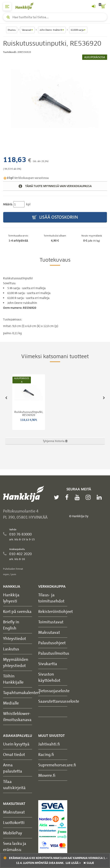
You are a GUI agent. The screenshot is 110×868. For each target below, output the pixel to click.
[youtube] (78, 497)
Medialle (11, 703)
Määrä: (8, 204)
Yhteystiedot (15, 638)
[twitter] (57, 497)
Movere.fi (47, 775)
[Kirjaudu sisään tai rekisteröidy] (93, 7)
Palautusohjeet (52, 643)
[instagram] (89, 497)
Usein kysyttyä (16, 744)
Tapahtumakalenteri (22, 692)
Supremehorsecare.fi (57, 765)
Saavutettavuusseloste (59, 701)
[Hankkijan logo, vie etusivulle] (27, 6)
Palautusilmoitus (54, 653)
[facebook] (68, 497)
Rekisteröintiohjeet (56, 611)
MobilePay (13, 833)
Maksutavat (49, 632)
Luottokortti (14, 822)
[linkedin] (100, 497)
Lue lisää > (73, 863)
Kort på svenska (17, 611)
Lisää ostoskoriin (55, 217)
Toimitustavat (51, 622)
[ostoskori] (103, 7)
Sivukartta (48, 664)
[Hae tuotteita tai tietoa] (55, 17)
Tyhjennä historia (55, 441)
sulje (89, 863)
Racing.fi (46, 754)
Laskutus (11, 649)
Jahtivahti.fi (49, 744)
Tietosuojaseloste (54, 691)
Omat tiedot (14, 754)
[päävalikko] (7, 7)
